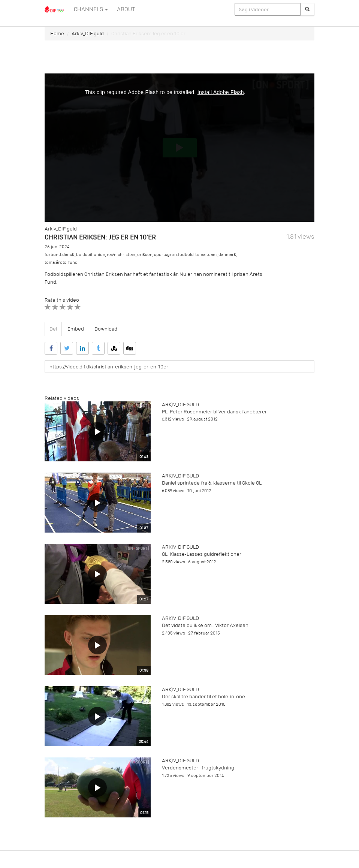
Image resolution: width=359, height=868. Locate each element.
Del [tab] (53, 329)
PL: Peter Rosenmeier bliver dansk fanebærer (214, 412)
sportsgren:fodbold (174, 255)
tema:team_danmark (216, 255)
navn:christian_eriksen (130, 255)
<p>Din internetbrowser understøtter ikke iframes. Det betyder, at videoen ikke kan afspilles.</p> (179, 148)
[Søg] (307, 9)
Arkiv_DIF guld (88, 34)
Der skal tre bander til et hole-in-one (203, 697)
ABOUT (126, 9)
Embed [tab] (76, 329)
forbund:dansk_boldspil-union (75, 255)
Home (57, 34)
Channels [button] (91, 9)
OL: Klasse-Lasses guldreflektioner (202, 554)
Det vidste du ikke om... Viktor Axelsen (205, 625)
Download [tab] (106, 329)
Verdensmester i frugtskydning (198, 768)
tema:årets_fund (61, 263)
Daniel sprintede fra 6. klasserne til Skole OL (212, 483)
